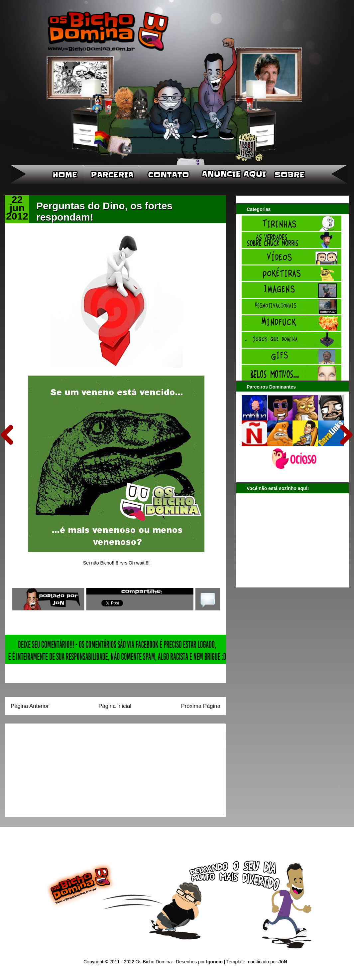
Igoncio (214, 962)
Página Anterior (30, 706)
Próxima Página (201, 706)
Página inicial (115, 706)
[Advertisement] (52, 768)
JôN (283, 962)
